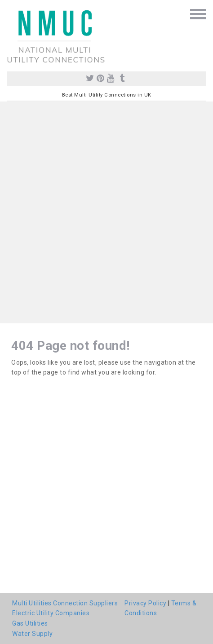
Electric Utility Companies (51, 613)
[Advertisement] (106, 212)
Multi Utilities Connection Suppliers (65, 603)
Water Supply (32, 634)
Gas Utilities (30, 623)
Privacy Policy (145, 603)
